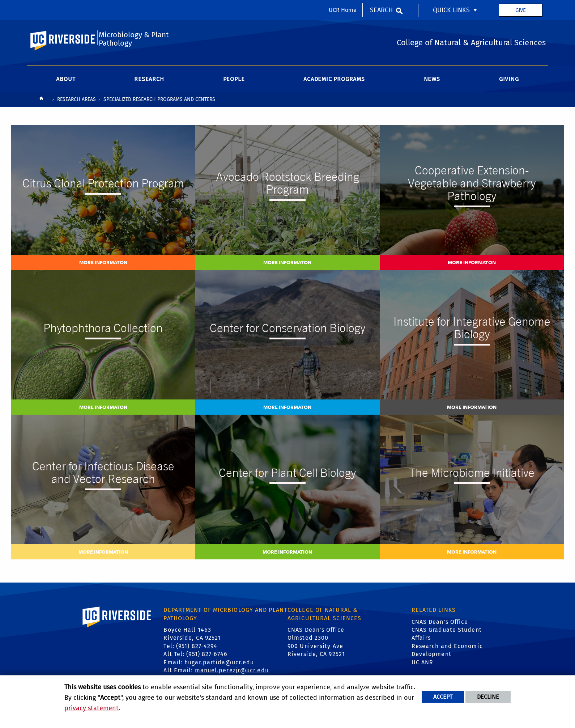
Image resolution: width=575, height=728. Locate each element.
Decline (488, 697)
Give (521, 10)
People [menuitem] (234, 82)
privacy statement (91, 708)
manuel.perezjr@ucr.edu (232, 673)
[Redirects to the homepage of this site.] (41, 103)
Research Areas (76, 102)
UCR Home (343, 10)
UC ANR (423, 665)
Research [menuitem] (149, 82)
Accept (443, 697)
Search (381, 10)
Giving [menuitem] (509, 82)
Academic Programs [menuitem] (334, 82)
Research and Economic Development (447, 653)
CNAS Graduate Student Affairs (447, 636)
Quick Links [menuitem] (451, 10)
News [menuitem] (432, 82)
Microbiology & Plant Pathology (133, 41)
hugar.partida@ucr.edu (219, 665)
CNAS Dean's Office (440, 624)
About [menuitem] (66, 82)
